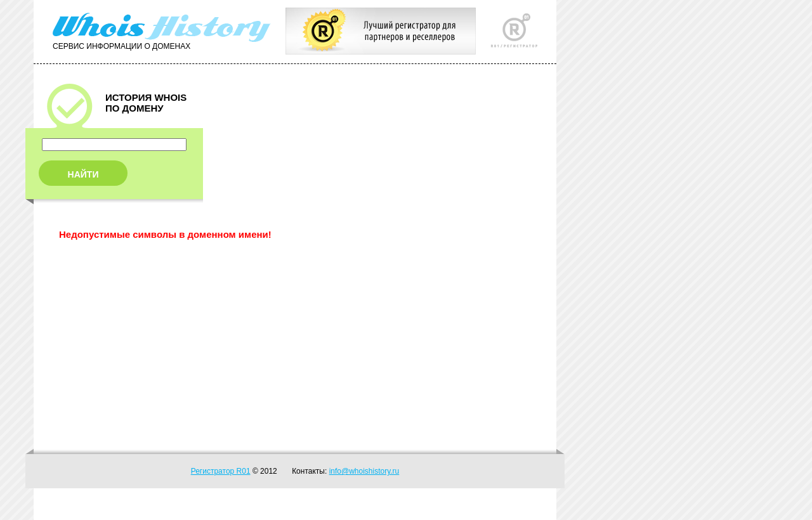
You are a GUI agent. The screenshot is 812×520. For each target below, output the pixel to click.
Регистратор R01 (221, 471)
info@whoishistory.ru (364, 471)
